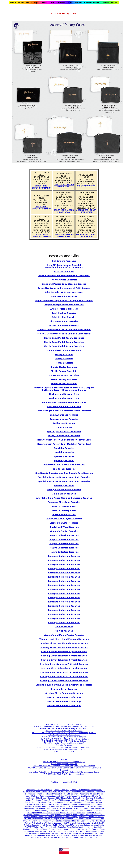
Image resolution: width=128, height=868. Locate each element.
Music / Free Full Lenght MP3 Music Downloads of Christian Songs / (51, 817)
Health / (87, 808)
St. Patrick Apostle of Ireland (81, 827)
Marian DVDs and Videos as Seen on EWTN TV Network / (80, 835)
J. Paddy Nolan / (66, 833)
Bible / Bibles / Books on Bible (47, 798)
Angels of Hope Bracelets (64, 309)
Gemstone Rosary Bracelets (64, 375)
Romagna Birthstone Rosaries (64, 502)
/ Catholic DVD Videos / (79, 790)
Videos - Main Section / (50, 833)
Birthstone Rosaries (64, 423)
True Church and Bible (66, 831)
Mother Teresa (37, 837)
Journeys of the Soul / (88, 810)
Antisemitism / (81, 792)
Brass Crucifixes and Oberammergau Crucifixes (64, 276)
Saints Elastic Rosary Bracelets (64, 350)
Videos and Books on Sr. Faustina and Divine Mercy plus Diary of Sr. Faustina (64, 766)
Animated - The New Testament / (41, 794)
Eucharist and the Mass (57, 806)
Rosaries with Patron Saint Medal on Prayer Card (64, 440)
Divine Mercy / (42, 804)
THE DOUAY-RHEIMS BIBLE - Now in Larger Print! (64, 774)
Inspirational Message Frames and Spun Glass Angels (64, 301)
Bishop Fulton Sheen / (70, 798)
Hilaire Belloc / (30, 798)
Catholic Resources (62, 790)
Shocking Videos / (56, 829)
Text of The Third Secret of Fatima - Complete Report (64, 762)
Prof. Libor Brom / (39, 823)
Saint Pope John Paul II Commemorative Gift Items (64, 411)
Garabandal (41, 808)
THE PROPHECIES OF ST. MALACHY (64, 735)
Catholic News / (62, 792)
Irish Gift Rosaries (64, 271)
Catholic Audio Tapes (32, 792)
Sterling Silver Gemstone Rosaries (64, 693)
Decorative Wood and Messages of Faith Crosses (64, 288)
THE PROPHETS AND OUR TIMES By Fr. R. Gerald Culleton (64, 739)
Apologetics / (51, 796)
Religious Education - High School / (38, 825)
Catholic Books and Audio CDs (85, 837)
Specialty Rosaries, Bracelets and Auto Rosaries (64, 477)
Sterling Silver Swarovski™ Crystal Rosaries (64, 664)
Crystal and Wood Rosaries (64, 527)
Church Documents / (94, 800)
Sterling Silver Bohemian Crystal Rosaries (64, 652)
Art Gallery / (61, 796)
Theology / (52, 831)
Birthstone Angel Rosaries (64, 321)
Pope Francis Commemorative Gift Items (64, 402)
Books (82, 798)
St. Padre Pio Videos (64, 745)
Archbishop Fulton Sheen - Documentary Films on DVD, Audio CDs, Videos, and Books (64, 772)
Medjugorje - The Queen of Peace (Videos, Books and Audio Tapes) (64, 747)
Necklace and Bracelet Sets (64, 394)
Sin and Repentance (39, 835)
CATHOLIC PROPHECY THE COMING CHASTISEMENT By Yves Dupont (64, 726)
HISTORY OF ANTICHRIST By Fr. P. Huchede (64, 731)
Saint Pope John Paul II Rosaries (64, 407)
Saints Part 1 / (40, 827)
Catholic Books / (95, 790)
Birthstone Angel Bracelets (64, 325)
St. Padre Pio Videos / (33, 819)
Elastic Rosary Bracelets (64, 371)
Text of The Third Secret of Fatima (58, 837)
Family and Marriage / (77, 806)
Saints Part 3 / (63, 827)
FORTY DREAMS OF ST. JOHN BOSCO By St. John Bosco (64, 729)
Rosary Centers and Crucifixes (64, 436)
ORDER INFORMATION (86, 186)
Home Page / (31, 790)
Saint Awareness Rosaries (64, 415)
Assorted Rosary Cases (64, 506)
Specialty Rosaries (64, 448)
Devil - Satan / (85, 802)
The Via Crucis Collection (64, 280)
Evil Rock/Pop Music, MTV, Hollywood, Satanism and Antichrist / (78, 825)
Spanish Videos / (71, 829)
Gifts (48, 808)
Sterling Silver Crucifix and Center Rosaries (64, 643)
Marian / (50, 813)
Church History (31, 802)
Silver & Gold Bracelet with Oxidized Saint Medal (64, 330)
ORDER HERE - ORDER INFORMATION (41, 187)
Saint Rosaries (64, 427)
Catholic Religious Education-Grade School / (86, 823)
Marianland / (41, 813)
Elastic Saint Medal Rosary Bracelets (64, 338)
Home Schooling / (42, 810)
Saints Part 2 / (52, 827)
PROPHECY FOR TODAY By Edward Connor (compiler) (64, 737)
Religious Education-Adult (56, 823)
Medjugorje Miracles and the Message (39, 815)
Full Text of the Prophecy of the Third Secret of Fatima (64, 749)
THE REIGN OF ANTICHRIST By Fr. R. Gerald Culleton (64, 741)
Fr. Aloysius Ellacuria (94, 806)
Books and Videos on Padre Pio (64, 764)
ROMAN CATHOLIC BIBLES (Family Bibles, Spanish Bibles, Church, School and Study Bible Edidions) (64, 769)
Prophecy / (46, 821)
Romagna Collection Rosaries (64, 556)
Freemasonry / (30, 808)
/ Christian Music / (48, 792)
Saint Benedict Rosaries (64, 296)
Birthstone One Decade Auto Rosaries (64, 465)
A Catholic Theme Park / (50, 800)
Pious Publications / (66, 819)
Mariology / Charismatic (76, 813)
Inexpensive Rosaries (64, 515)
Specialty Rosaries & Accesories (64, 432)
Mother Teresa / (98, 815)
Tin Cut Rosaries (64, 631)
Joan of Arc (73, 810)
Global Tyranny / (77, 808)
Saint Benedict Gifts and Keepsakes (64, 292)
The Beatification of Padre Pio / (90, 796)
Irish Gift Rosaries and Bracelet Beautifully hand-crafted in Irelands (64, 266)
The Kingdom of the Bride (64, 751)
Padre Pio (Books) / (50, 819)
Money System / (85, 815)
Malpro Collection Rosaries (64, 535)
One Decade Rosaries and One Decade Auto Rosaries (64, 473)
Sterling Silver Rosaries (64, 689)
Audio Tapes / (72, 796)
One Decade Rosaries (64, 469)
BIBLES (64, 760)
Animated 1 (91, 792)
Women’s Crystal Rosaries (64, 531)
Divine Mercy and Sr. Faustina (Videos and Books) (64, 743)
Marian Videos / (60, 813)
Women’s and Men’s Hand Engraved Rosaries (64, 639)
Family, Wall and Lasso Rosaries (64, 490)
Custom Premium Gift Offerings (64, 697)
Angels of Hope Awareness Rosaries (64, 305)
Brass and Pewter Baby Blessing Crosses (64, 284)
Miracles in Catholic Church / (67, 815)
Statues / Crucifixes (45, 790)
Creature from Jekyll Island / (68, 802)
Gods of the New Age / (61, 808)
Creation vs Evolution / (47, 802)
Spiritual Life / (83, 829)
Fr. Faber (52, 835)
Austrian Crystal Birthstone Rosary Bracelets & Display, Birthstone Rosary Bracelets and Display (64, 389)
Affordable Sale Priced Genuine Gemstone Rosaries (64, 498)
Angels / (72, 792)
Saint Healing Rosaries (64, 313)
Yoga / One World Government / (91, 817)
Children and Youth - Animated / (73, 800)
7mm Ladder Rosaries (64, 494)
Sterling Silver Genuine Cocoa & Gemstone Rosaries (64, 685)
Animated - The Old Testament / (67, 794)
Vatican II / (36, 833)
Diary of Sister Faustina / (58, 804)
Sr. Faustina (94, 829)
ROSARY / (30, 827)
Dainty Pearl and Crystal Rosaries (64, 519)
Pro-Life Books (34, 821)
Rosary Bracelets (64, 359)
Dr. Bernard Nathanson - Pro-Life (81, 804)
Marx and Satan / (94, 813)
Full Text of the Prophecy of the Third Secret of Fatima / (73, 821)
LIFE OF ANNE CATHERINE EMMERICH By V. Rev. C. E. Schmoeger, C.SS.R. (64, 733)
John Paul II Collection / (59, 810)
